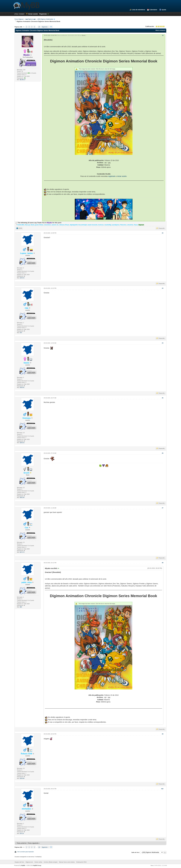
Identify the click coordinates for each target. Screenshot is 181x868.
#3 (163, 288)
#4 (163, 343)
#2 (163, 233)
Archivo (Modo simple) (51, 862)
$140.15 (22, 278)
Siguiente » (45, 27)
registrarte (112, 176)
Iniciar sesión (33, 14)
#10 (162, 789)
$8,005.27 (23, 80)
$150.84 (22, 778)
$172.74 (22, 552)
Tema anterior (22, 843)
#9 (163, 734)
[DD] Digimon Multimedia (45, 19)
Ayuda (164, 10)
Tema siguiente (33, 843)
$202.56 (22, 497)
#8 (163, 563)
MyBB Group (37, 865)
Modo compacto (160, 30)
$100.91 (22, 387)
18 (39, 27)
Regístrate (43, 14)
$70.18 (22, 833)
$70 (21, 333)
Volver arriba (38, 862)
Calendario (153, 10)
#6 (163, 453)
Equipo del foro (19, 862)
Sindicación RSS (81, 862)
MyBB (23, 865)
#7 (163, 508)
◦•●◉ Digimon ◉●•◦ (30, 19)
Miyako (84, 35)
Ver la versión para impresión (26, 852)
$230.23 (22, 443)
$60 (21, 607)
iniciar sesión (122, 176)
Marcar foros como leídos (67, 862)
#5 (163, 398)
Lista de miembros (138, 10)
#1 (163, 35)
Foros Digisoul (19, 19)
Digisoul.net (29, 862)
